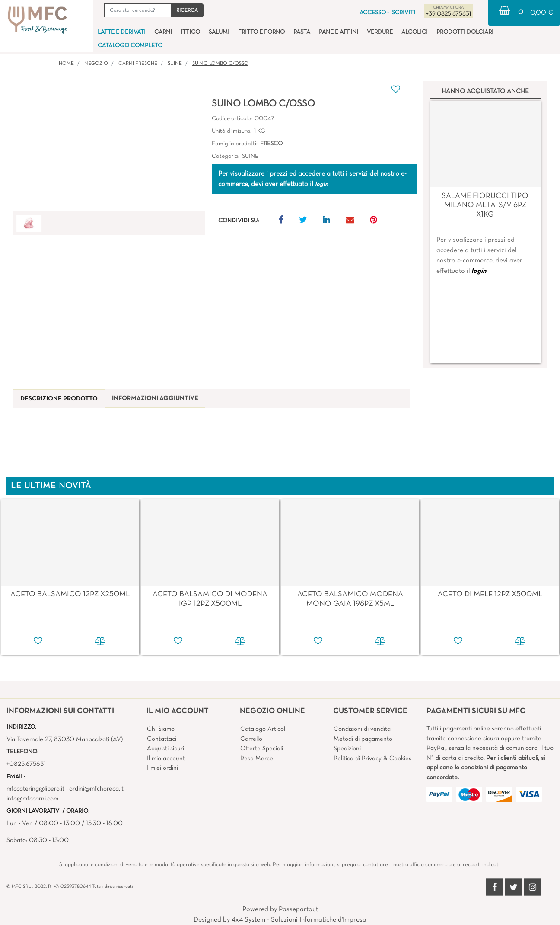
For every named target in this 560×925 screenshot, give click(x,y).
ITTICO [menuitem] (190, 32)
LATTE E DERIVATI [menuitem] (122, 32)
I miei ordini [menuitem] (162, 768)
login (479, 271)
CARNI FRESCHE (138, 64)
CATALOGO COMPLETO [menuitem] (130, 46)
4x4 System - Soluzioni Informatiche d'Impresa (299, 920)
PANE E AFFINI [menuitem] (339, 32)
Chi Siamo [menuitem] (161, 729)
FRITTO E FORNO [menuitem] (261, 32)
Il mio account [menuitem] (166, 759)
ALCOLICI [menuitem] (415, 32)
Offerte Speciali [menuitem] (262, 749)
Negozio (96, 64)
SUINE (175, 64)
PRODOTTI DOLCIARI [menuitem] (465, 32)
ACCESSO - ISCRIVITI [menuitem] (387, 13)
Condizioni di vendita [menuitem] (362, 729)
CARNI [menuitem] (163, 32)
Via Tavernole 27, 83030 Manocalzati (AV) (65, 739)
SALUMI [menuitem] (219, 32)
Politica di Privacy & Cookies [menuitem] (372, 759)
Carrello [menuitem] (251, 739)
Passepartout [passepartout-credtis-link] (298, 909)
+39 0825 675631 (449, 14)
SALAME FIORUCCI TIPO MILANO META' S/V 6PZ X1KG (485, 205)
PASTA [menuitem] (302, 32)
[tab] (59, 399)
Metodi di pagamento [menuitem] (363, 739)
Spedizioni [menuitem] (347, 749)
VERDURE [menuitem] (380, 32)
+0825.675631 (26, 764)
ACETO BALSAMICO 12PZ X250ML (70, 594)
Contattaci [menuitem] (162, 739)
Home (66, 64)
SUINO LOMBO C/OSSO (220, 64)
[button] (187, 10)
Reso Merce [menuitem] (257, 759)
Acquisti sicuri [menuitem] (165, 749)
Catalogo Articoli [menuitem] (263, 729)
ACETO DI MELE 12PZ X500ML (490, 594)
